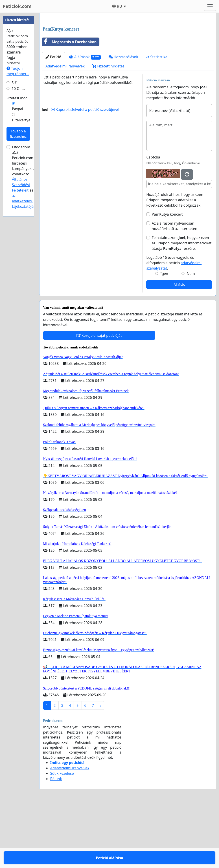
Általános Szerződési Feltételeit (21, 320)
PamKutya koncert (167, 277)
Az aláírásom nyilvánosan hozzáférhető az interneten (174, 289)
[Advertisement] (128, 51)
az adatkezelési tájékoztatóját (23, 336)
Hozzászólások (123, 120)
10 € (15, 223)
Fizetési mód (17, 233)
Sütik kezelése (62, 836)
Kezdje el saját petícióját (99, 398)
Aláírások (85, 120)
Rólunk (56, 842)
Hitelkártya (21, 255)
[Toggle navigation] (210, 6)
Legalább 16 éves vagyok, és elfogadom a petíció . (174, 326)
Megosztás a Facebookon (69, 105)
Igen (164, 337)
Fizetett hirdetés (108, 129)
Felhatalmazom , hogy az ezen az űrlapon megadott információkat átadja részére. (182, 306)
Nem (191, 337)
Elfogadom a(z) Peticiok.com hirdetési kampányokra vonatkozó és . (24, 312)
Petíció (53, 120)
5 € (14, 218)
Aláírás (179, 348)
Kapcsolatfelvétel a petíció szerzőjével (85, 172)
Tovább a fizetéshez (18, 269)
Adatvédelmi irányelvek (65, 129)
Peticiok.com (17, 6)
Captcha (153, 220)
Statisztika (156, 120)
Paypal (18, 244)
